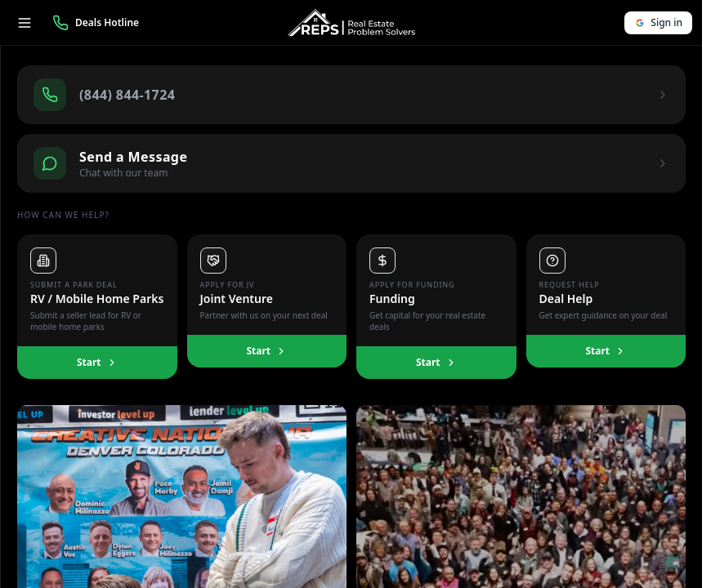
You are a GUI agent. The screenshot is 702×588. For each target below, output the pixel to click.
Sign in (658, 22)
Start (97, 362)
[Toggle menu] (25, 23)
